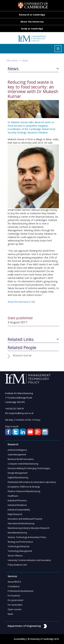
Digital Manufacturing (18, 478)
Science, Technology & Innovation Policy (27, 537)
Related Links (21, 339)
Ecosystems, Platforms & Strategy (24, 487)
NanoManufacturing (17, 533)
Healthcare (13, 496)
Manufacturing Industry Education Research (29, 528)
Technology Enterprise (19, 546)
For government (15, 600)
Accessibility (20, 639)
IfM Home (12, 60)
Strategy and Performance (20, 542)
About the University (32, 22)
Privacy (37, 420)
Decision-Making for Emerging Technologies (29, 468)
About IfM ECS (14, 582)
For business (14, 596)
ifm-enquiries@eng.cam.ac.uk (19, 413)
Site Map (9, 420)
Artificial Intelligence (17, 450)
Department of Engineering (27, 626)
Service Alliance (15, 556)
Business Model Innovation (21, 459)
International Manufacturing (21, 523)
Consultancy (14, 586)
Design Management (18, 473)
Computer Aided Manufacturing (23, 464)
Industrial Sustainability (19, 510)
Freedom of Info (23, 420)
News (25, 60)
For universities (15, 605)
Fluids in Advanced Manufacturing (24, 491)
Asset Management (17, 455)
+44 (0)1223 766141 (15, 409)
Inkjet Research (15, 514)
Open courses (15, 609)
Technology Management (20, 551)
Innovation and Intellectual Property (25, 519)
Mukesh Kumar (22, 355)
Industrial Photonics (17, 500)
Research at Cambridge (32, 15)
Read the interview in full (21, 302)
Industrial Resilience (17, 505)
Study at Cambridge (32, 29)
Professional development (20, 591)
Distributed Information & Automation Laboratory (32, 482)
